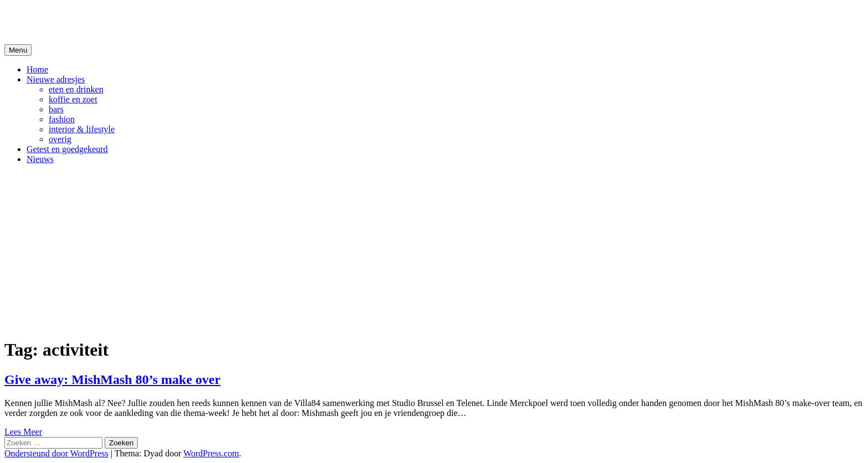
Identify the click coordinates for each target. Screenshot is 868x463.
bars (56, 109)
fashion (62, 119)
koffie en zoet (73, 99)
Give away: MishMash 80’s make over (112, 379)
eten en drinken (76, 89)
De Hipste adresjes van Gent (112, 22)
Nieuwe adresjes (56, 79)
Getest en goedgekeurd (67, 149)
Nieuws (40, 159)
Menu (18, 50)
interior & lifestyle (82, 129)
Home (37, 69)
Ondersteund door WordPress (56, 453)
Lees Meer (23, 432)
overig (60, 139)
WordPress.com (211, 453)
